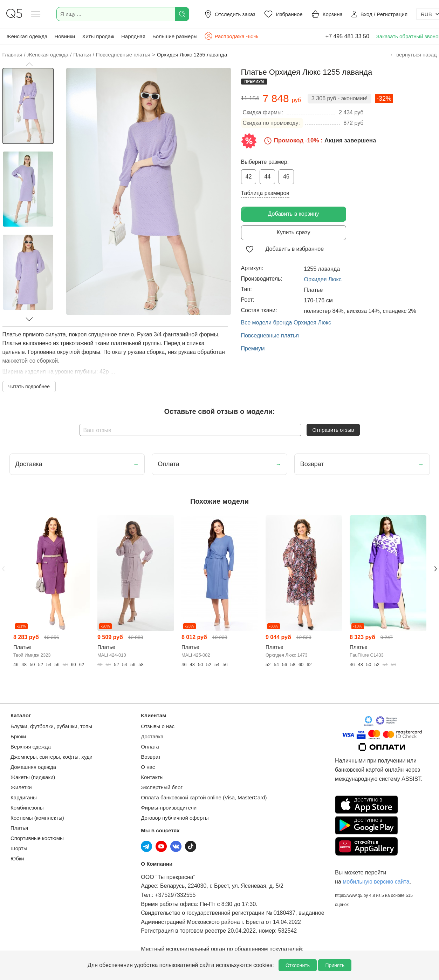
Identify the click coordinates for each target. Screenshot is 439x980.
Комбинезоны (27, 808)
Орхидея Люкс (323, 279)
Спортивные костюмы (37, 838)
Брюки (18, 736)
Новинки (65, 36)
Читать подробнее (29, 387)
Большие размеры (175, 36)
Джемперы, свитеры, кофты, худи (52, 757)
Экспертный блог (162, 787)
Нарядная (133, 36)
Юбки (17, 858)
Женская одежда (27, 36)
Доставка (152, 736)
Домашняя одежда (33, 767)
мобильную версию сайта (376, 882)
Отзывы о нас (158, 726)
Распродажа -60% (231, 36)
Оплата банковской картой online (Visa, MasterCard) (204, 797)
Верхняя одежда (31, 747)
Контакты (152, 777)
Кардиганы (24, 797)
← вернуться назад (413, 55)
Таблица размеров (265, 193)
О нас (148, 767)
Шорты (19, 848)
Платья (19, 828)
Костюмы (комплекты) (37, 818)
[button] (29, 64)
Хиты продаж (98, 36)
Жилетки (21, 787)
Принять (335, 965)
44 (267, 177)
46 (286, 177)
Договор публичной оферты (175, 818)
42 (249, 177)
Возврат (151, 757)
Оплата (150, 747)
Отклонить (298, 965)
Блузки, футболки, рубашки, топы (51, 726)
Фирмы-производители (169, 808)
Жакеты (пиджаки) (33, 777)
